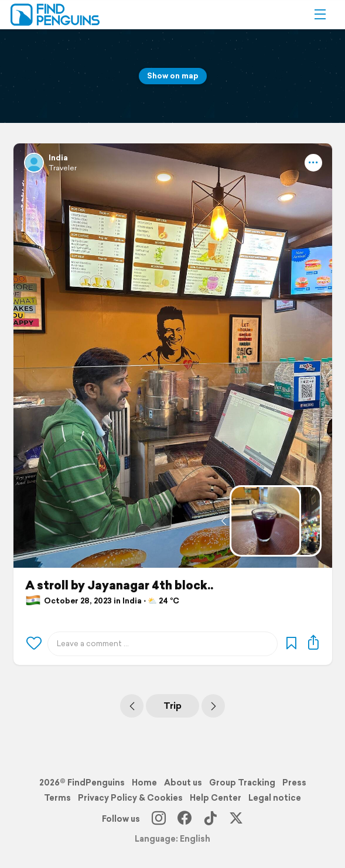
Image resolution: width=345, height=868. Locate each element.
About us (183, 783)
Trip (172, 706)
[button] (320, 15)
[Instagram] (159, 819)
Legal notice (275, 798)
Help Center (216, 798)
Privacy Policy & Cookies (130, 798)
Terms (57, 798)
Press (294, 783)
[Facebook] (185, 819)
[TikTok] (210, 819)
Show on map (173, 76)
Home (144, 783)
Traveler (63, 168)
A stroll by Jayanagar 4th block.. (119, 585)
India (58, 158)
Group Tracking (242, 783)
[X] (236, 819)
